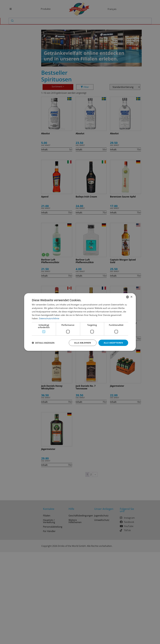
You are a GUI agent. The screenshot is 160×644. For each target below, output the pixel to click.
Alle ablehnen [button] (83, 343)
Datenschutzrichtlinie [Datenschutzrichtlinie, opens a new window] (49, 318)
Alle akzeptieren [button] (113, 343)
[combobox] (127, 297)
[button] (43, 343)
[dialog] (80, 322)
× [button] (131, 297)
